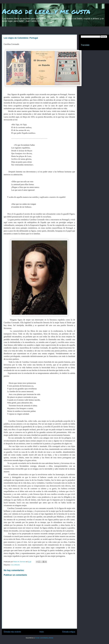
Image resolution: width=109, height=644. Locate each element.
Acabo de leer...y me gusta (46, 11)
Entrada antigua (69, 632)
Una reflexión (15, 565)
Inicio (42, 632)
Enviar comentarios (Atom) (44, 638)
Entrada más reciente (12, 632)
